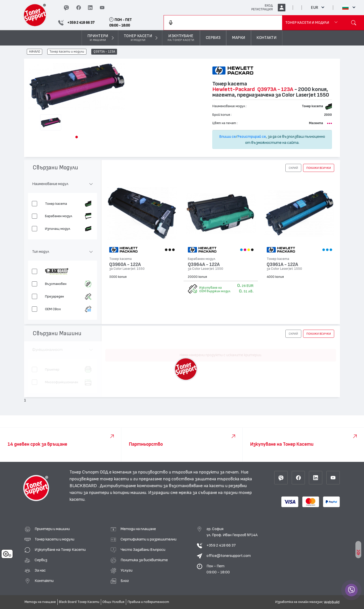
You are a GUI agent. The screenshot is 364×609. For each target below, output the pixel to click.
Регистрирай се (252, 137)
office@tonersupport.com (229, 556)
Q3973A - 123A (104, 52)
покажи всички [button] (319, 168)
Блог (125, 581)
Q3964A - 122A (204, 265)
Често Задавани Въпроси (143, 550)
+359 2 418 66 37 (221, 545)
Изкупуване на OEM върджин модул (215, 289)
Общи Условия (113, 602)
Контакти (44, 581)
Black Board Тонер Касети (79, 602)
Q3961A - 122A (282, 265)
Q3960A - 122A (125, 265)
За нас (40, 570)
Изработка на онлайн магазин (299, 602)
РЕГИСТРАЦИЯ (262, 9)
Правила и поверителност (148, 602)
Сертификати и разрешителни (149, 539)
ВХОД (269, 6)
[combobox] (223, 23)
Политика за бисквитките (144, 560)
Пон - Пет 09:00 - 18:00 (218, 569)
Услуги (127, 570)
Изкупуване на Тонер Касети (60, 550)
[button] (77, 137)
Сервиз (41, 560)
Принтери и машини (52, 529)
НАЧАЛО (35, 52)
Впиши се (227, 137)
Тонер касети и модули (67, 52)
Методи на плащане (138, 529)
